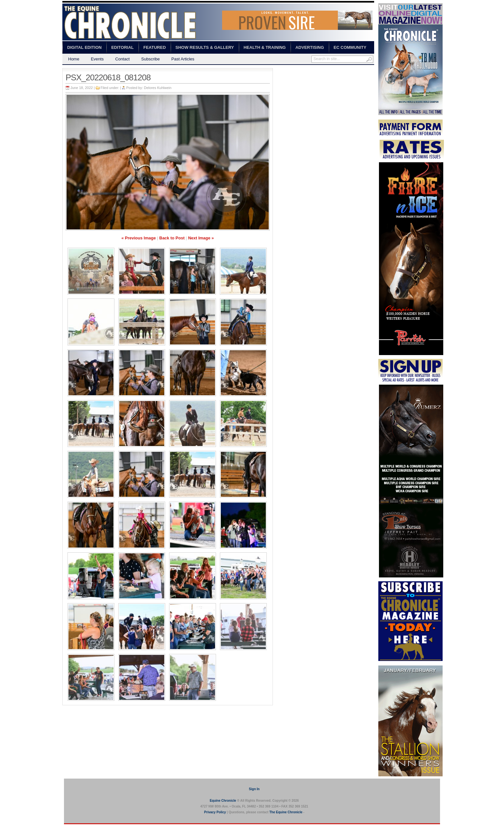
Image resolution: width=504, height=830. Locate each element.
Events (97, 59)
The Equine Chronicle (286, 812)
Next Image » (201, 238)
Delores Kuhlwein (158, 88)
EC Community (350, 47)
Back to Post (172, 238)
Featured (155, 47)
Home (74, 59)
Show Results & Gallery (205, 47)
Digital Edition (84, 47)
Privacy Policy (215, 812)
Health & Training (265, 47)
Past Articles (183, 59)
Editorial (122, 47)
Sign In (254, 789)
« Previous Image (139, 238)
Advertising (310, 47)
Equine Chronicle (223, 801)
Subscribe (150, 59)
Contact (122, 59)
